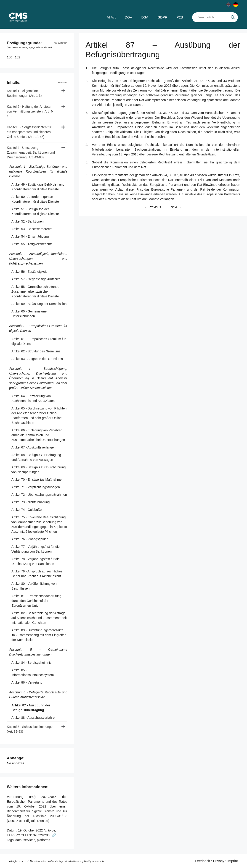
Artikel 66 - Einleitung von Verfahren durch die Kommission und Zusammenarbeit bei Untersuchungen (38, 435)
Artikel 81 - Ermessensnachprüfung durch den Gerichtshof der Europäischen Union (36, 601)
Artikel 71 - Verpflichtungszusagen (36, 487)
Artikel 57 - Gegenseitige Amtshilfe (36, 279)
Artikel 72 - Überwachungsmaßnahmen (39, 495)
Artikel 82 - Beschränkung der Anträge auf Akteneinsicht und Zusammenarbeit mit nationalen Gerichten (39, 618)
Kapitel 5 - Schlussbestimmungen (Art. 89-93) (31, 729)
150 (10, 57)
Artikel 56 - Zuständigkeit (29, 272)
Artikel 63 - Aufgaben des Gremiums (37, 359)
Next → (176, 207)
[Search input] (213, 17)
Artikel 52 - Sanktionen (28, 221)
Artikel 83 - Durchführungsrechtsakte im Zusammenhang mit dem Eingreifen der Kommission (39, 635)
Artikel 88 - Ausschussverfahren (34, 718)
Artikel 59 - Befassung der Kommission (39, 304)
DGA (129, 17)
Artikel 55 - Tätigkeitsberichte (32, 244)
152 (18, 57)
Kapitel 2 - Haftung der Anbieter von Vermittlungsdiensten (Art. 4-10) (30, 111)
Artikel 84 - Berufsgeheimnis (31, 663)
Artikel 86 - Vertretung (27, 682)
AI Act (111, 17)
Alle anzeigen (60, 43)
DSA (145, 17)
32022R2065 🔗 (44, 835)
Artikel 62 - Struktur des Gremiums (36, 351)
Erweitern (62, 83)
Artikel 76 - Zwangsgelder (30, 539)
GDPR (162, 17)
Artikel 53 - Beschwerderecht (32, 229)
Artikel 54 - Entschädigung (30, 236)
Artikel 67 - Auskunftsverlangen (33, 447)
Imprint (233, 861)
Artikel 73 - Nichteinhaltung (31, 502)
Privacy (219, 861)
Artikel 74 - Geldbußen (27, 510)
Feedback (202, 861)
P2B (180, 17)
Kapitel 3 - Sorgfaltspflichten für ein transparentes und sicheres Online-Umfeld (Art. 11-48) (29, 132)
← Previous (153, 207)
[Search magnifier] (233, 17)
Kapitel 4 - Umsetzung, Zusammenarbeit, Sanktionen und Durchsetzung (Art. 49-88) (31, 152)
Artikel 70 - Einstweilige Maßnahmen (37, 480)
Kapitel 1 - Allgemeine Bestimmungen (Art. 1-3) (24, 93)
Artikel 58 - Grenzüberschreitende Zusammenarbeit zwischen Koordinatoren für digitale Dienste (35, 291)
